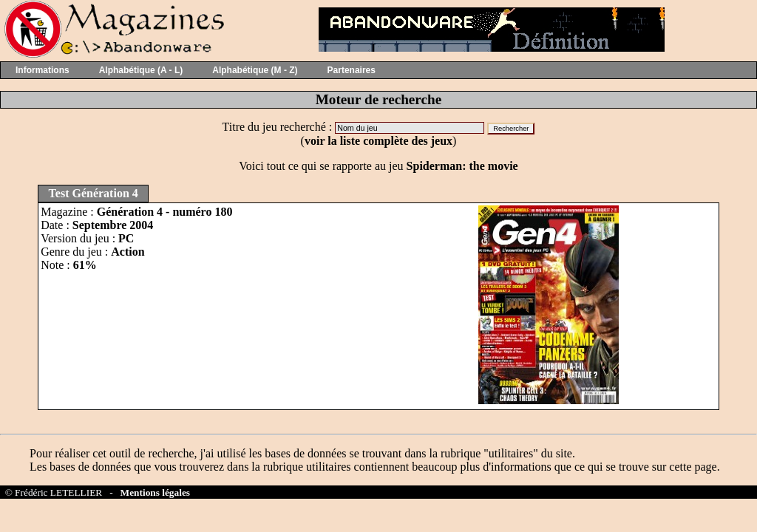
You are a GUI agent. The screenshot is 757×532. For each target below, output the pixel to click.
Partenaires (352, 70)
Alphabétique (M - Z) (255, 70)
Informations (43, 70)
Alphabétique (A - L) (141, 70)
